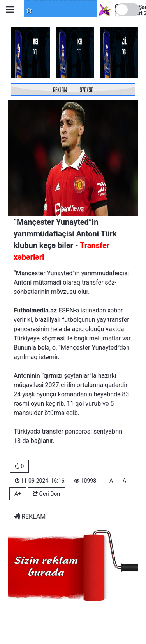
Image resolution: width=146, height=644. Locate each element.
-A (110, 481)
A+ (18, 494)
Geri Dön (46, 494)
